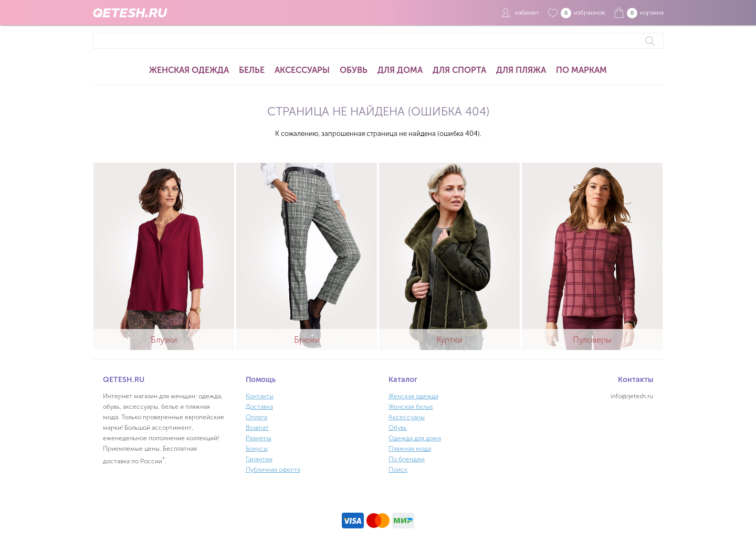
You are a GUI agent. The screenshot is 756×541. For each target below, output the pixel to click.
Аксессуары (302, 70)
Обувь (354, 70)
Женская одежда (189, 70)
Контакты (260, 396)
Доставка (259, 407)
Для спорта (459, 70)
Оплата (256, 417)
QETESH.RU (130, 13)
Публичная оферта (273, 470)
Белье (252, 70)
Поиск (398, 470)
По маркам (581, 70)
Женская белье (411, 407)
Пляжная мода (410, 449)
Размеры (259, 438)
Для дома (400, 70)
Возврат (257, 428)
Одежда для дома (415, 438)
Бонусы (257, 449)
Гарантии (259, 459)
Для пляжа (521, 70)
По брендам (407, 459)
